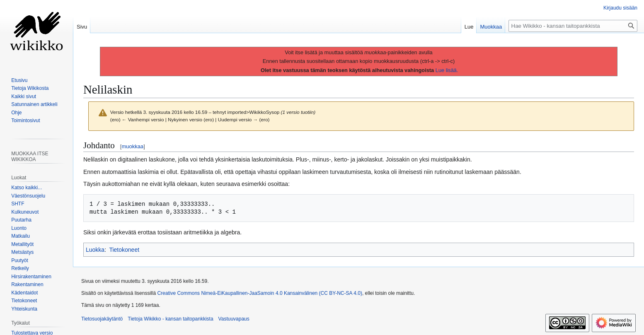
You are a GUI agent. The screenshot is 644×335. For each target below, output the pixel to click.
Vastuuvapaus (234, 319)
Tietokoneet (124, 250)
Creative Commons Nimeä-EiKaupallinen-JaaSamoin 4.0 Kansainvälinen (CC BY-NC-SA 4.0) (259, 293)
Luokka (95, 250)
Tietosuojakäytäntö (102, 319)
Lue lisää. (447, 70)
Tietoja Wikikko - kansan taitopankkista (170, 319)
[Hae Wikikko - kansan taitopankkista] (573, 26)
